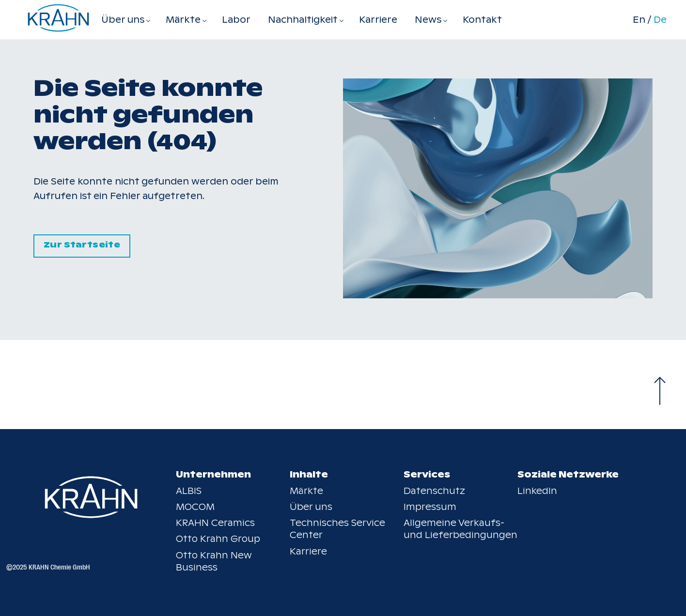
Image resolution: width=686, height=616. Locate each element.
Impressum (430, 507)
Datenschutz (434, 491)
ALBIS (189, 491)
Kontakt (482, 20)
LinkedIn (537, 491)
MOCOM (195, 507)
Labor (236, 20)
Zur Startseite (82, 245)
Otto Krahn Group (218, 539)
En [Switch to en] (639, 20)
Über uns (311, 507)
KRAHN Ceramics (215, 523)
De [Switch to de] (660, 20)
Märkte (306, 491)
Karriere (378, 20)
